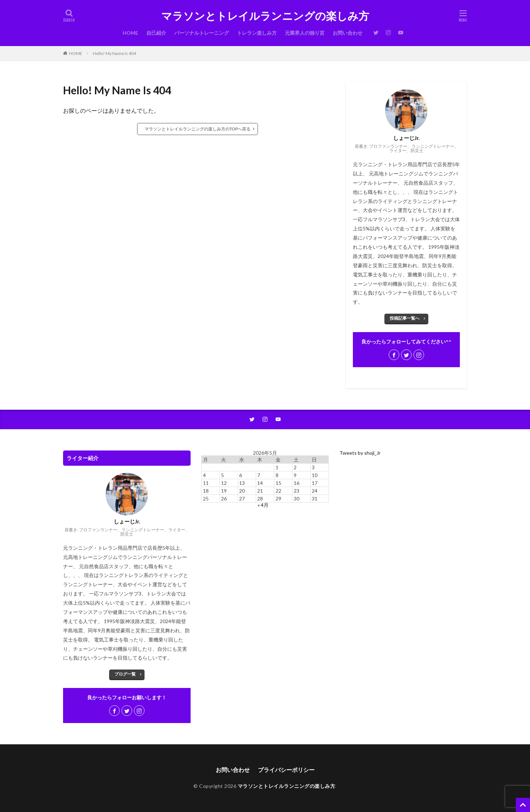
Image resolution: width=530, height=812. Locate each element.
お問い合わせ (348, 33)
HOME (130, 33)
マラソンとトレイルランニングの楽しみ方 (265, 16)
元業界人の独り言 (305, 33)
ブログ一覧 (125, 674)
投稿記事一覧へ (405, 318)
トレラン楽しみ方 (257, 33)
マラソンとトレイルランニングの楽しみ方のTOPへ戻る (198, 129)
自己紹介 (156, 33)
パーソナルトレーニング (202, 33)
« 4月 (263, 505)
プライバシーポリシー (286, 770)
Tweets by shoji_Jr (360, 453)
